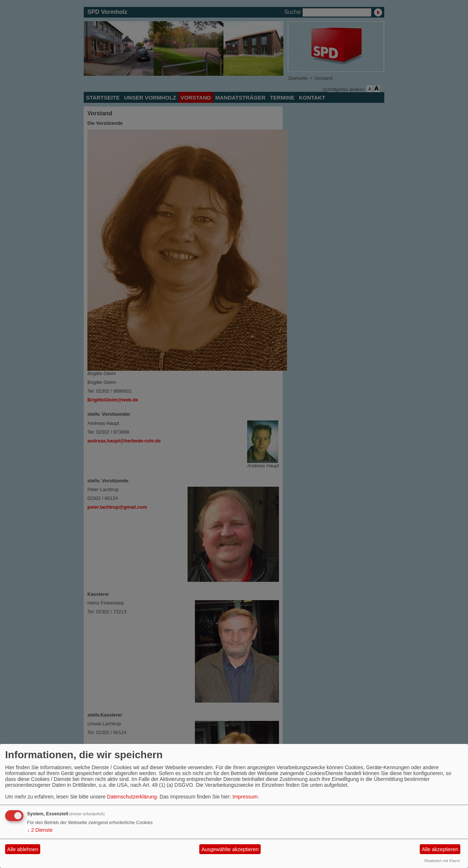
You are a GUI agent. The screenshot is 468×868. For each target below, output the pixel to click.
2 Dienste (40, 830)
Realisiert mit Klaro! (442, 861)
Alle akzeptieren (440, 849)
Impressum (245, 797)
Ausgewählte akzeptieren (230, 849)
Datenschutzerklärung (132, 797)
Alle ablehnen (23, 849)
